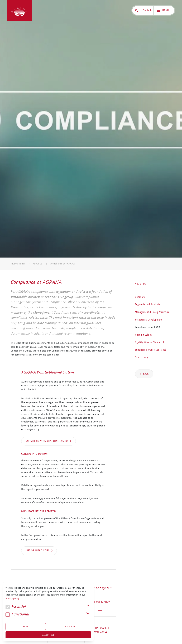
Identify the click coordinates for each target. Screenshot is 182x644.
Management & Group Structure (152, 312)
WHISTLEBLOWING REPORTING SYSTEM (47, 441)
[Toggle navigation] (164, 10)
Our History (142, 357)
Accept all (48, 635)
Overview (140, 297)
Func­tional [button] (17, 614)
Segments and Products (148, 304)
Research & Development (149, 320)
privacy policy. (13, 598)
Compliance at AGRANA (62, 264)
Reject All (71, 627)
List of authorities (38, 551)
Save (26, 627)
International (18, 264)
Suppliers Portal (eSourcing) (151, 350)
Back (146, 374)
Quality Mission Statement (150, 342)
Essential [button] (16, 607)
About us (37, 264)
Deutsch (147, 10)
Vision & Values (143, 335)
